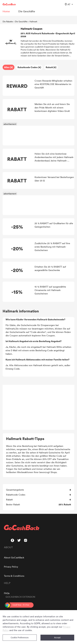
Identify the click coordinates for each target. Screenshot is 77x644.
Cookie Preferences (20, 638)
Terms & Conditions (14, 576)
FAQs (7, 593)
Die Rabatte (8, 21)
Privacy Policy (11, 567)
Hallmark (33, 21)
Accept (57, 638)
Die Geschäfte (21, 21)
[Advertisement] (38, 407)
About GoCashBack (14, 557)
